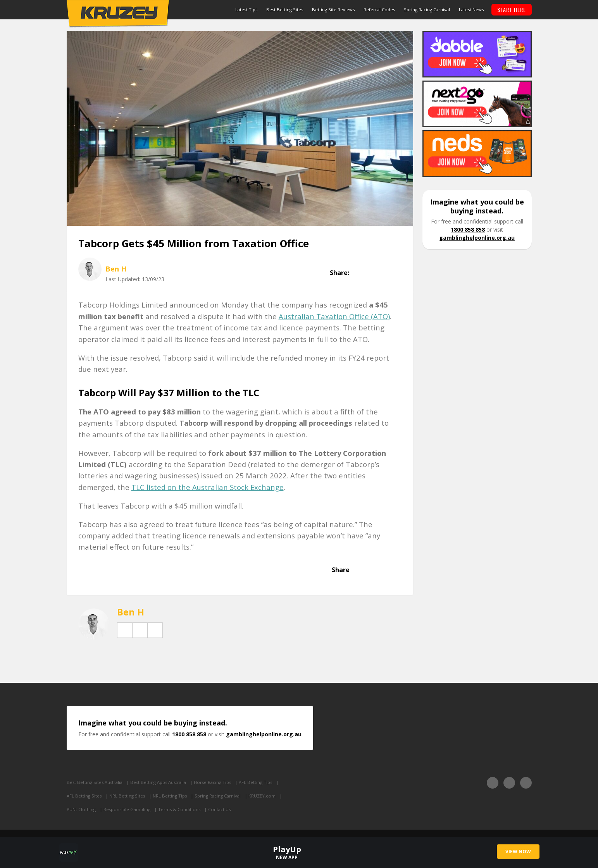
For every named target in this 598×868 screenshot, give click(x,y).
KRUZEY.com (262, 796)
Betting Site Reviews (333, 9)
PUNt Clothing (81, 809)
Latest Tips (246, 9)
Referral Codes (379, 9)
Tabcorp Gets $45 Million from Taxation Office (194, 243)
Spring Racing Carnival (427, 9)
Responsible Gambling (127, 809)
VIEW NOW (518, 852)
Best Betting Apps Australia (158, 782)
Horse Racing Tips (212, 782)
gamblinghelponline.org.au (477, 238)
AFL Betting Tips (255, 782)
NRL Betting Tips (170, 796)
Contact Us (219, 809)
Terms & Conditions (179, 809)
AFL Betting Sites (84, 796)
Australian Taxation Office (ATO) (334, 316)
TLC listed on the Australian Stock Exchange (208, 487)
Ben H (116, 269)
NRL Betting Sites (127, 796)
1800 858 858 (468, 229)
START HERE (512, 9)
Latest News (471, 9)
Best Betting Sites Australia (95, 782)
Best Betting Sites (285, 9)
